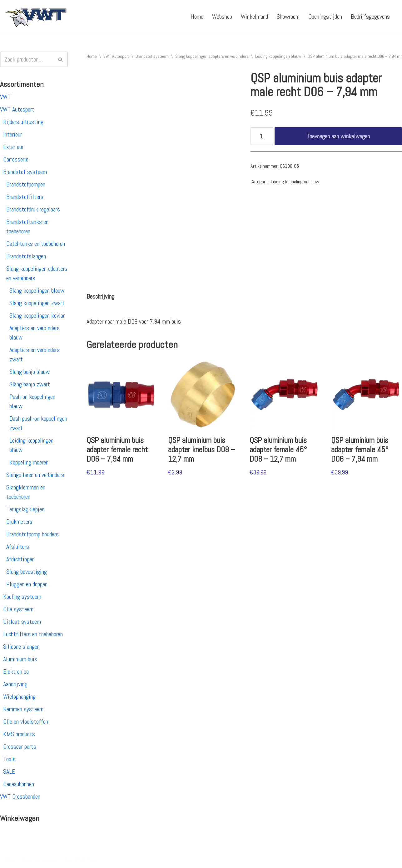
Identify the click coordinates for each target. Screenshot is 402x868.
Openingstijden (325, 17)
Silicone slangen (21, 647)
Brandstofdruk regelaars (33, 209)
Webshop (222, 17)
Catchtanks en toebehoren (36, 244)
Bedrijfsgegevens (370, 17)
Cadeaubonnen (19, 784)
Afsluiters (18, 547)
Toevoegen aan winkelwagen (338, 136)
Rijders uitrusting (23, 122)
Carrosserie (16, 159)
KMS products (19, 734)
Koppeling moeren (29, 462)
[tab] (100, 296)
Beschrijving (100, 296)
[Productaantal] (262, 136)
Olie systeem (18, 609)
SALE (9, 771)
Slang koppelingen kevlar (37, 315)
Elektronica (16, 672)
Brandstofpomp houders (32, 534)
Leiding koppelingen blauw (278, 56)
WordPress (86, 860)
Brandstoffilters (25, 197)
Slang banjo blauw (30, 372)
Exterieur (13, 147)
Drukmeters (19, 522)
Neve (10, 860)
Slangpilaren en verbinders (35, 475)
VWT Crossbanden (20, 796)
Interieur (12, 134)
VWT (5, 97)
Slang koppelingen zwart (37, 303)
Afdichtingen (20, 559)
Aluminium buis (20, 659)
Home (197, 17)
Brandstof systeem (25, 172)
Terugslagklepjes (25, 509)
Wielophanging (19, 697)
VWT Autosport (17, 109)
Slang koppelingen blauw (37, 290)
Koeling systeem (22, 597)
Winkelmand (254, 17)
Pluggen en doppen (27, 584)
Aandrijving (15, 684)
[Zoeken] (27, 59)
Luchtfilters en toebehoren (33, 634)
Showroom (288, 17)
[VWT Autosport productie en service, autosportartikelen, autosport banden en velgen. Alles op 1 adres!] (36, 16)
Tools (9, 759)
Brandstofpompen (26, 184)
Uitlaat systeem (22, 622)
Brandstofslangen (26, 256)
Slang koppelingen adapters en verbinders (212, 56)
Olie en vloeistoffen (26, 722)
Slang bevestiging (27, 572)
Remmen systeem (23, 709)
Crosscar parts (20, 746)
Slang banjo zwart (30, 384)
